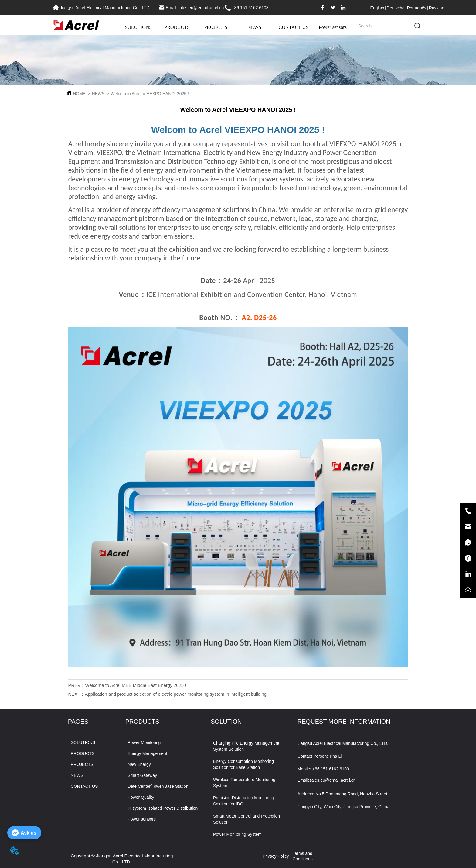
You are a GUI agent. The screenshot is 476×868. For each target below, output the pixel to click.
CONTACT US (294, 27)
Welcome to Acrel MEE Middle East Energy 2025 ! (136, 685)
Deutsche (396, 8)
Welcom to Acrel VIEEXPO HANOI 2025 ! (150, 94)
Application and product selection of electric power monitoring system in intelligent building (176, 694)
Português (417, 8)
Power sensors (333, 27)
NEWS (254, 27)
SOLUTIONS (138, 27)
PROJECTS (216, 27)
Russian (437, 8)
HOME (79, 94)
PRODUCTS (177, 27)
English (377, 8)
